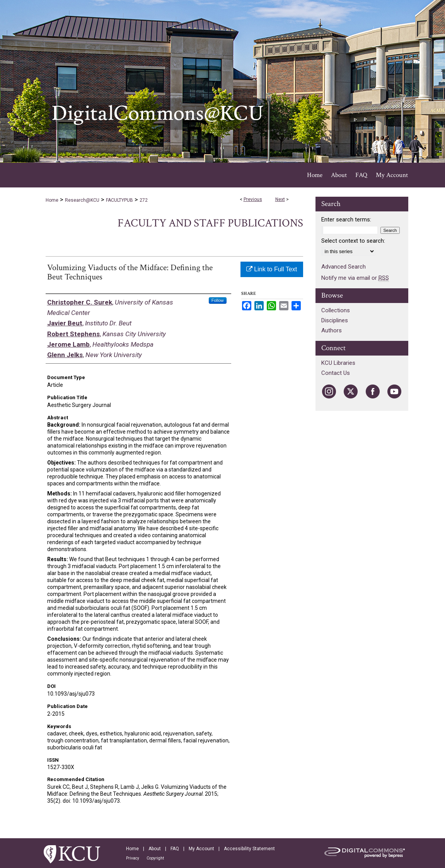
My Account (201, 849)
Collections (336, 310)
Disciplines (335, 320)
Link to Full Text (272, 269)
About (155, 849)
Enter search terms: (346, 220)
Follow (218, 300)
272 (144, 200)
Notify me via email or (355, 278)
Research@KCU (82, 200)
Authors (332, 330)
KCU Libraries (338, 363)
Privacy (133, 858)
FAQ (175, 849)
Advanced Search (344, 267)
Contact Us (336, 373)
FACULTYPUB (119, 200)
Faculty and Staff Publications (210, 223)
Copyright (155, 858)
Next (280, 199)
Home (52, 200)
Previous (253, 199)
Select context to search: (353, 241)
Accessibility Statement (249, 849)
